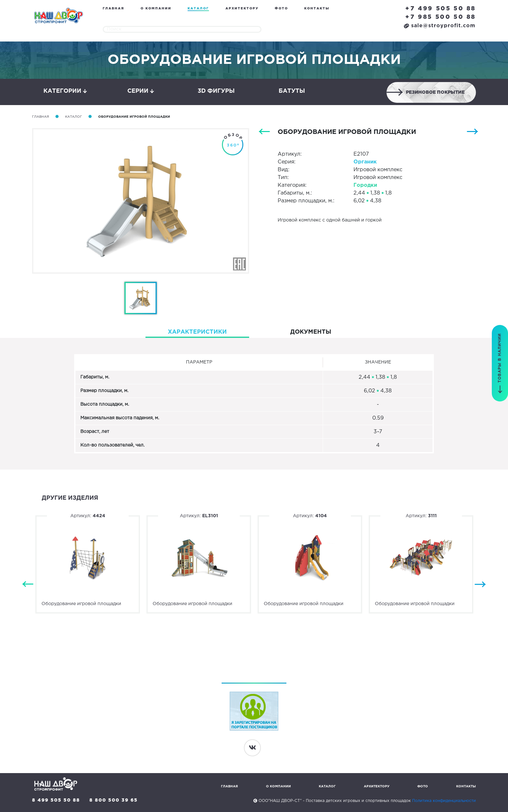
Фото (281, 9)
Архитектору (242, 9)
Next (480, 585)
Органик (365, 162)
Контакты (317, 9)
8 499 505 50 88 (56, 800)
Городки (365, 185)
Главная (113, 9)
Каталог (198, 9)
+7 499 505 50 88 (441, 9)
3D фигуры (216, 91)
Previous (28, 585)
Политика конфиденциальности (444, 801)
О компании (156, 9)
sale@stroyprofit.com (439, 26)
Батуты (292, 91)
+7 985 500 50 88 (441, 17)
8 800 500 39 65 (114, 800)
